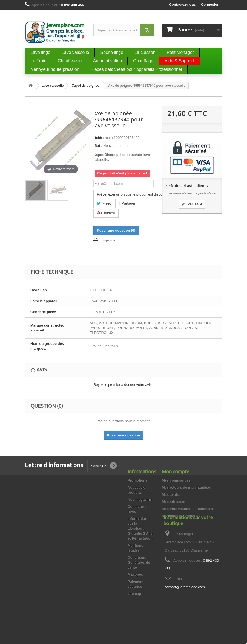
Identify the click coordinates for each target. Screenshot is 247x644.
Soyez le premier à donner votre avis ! (124, 385)
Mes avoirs (171, 495)
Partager (127, 203)
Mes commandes (176, 480)
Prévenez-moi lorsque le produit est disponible (133, 194)
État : (98, 146)
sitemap (134, 594)
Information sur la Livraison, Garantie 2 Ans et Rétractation (140, 528)
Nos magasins (140, 499)
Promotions (137, 480)
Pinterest (106, 213)
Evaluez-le (192, 204)
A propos (135, 574)
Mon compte (176, 471)
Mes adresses (173, 502)
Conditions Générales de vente (139, 562)
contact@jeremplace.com (185, 608)
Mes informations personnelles (188, 509)
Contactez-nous (182, 5)
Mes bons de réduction (181, 516)
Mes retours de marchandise (186, 487)
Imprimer (109, 240)
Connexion (210, 5)
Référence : (103, 138)
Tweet (104, 203)
